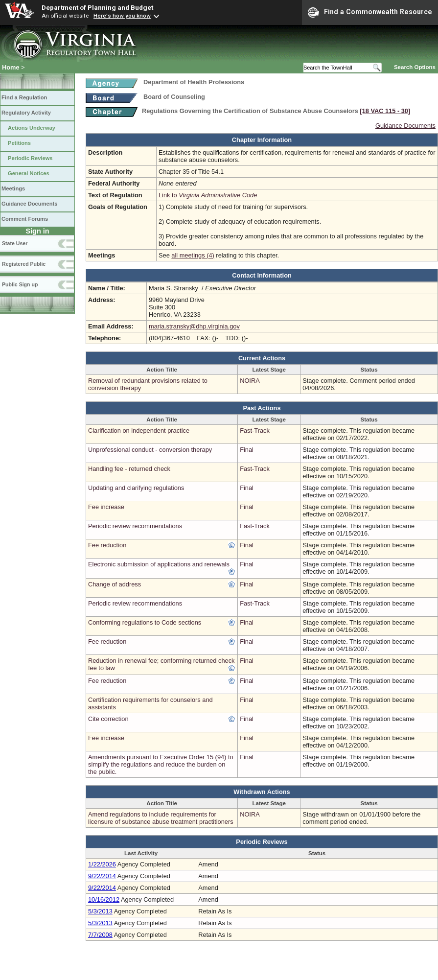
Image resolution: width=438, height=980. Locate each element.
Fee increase (106, 507)
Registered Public (24, 264)
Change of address (115, 584)
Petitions (19, 143)
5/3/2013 (100, 911)
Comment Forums (25, 219)
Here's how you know (122, 16)
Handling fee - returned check (129, 469)
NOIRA (250, 381)
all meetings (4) (193, 255)
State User (15, 243)
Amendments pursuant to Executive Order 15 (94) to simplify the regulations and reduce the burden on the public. (161, 764)
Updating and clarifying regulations (136, 488)
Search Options (415, 67)
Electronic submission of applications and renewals (159, 564)
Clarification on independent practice (139, 431)
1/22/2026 (102, 864)
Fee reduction (107, 545)
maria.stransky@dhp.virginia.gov (194, 326)
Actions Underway (32, 128)
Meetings (13, 188)
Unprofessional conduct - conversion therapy (150, 450)
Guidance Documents (29, 204)
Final (247, 450)
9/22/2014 (102, 876)
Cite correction (108, 719)
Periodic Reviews (30, 158)
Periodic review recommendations (135, 526)
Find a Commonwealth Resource (370, 12)
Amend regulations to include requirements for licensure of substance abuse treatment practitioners (161, 818)
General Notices (29, 173)
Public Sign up (20, 284)
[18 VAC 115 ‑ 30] (385, 111)
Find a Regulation (24, 97)
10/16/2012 (104, 899)
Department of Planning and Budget (97, 7)
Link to (208, 195)
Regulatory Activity (26, 113)
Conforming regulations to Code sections (145, 622)
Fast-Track (255, 431)
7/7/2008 (100, 935)
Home (11, 67)
